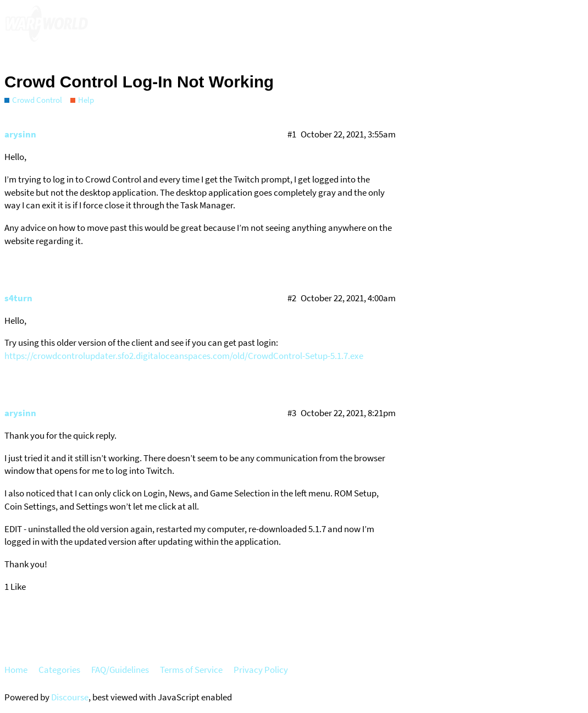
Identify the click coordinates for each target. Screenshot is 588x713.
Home (16, 670)
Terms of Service (191, 670)
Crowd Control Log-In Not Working (139, 82)
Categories (59, 670)
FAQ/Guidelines (120, 670)
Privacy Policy (261, 670)
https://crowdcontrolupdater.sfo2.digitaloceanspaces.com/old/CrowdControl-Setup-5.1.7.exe (184, 356)
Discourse (70, 697)
